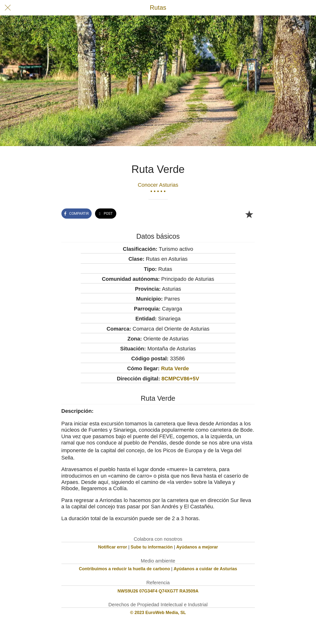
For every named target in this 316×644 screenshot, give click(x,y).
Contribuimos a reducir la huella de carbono (124, 569)
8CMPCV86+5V (180, 379)
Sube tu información (152, 547)
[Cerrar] (8, 8)
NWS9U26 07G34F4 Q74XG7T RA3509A (158, 591)
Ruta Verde (175, 368)
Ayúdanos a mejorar (197, 547)
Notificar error (113, 547)
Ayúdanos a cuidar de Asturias (205, 569)
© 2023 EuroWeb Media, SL (158, 613)
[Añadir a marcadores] (249, 214)
